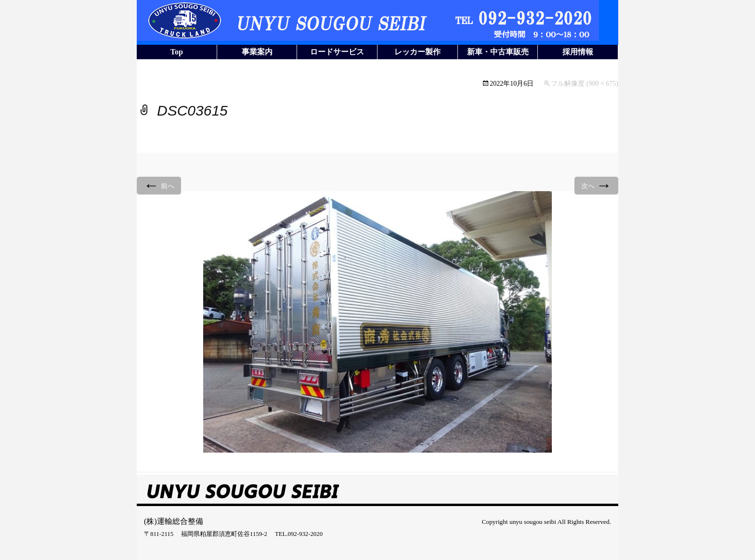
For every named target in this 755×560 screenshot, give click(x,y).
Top (177, 52)
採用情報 (578, 52)
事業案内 (257, 52)
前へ (159, 185)
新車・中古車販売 (498, 52)
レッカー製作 (417, 52)
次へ (597, 185)
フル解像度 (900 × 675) (585, 84)
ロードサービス (337, 52)
